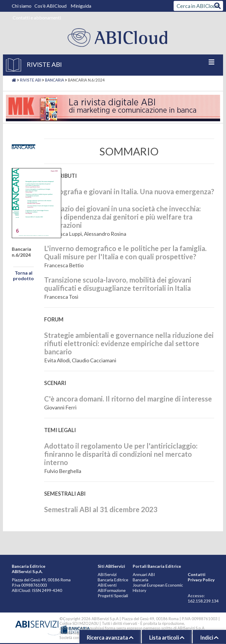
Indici (209, 638)
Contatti (197, 574)
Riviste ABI (31, 80)
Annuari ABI (144, 574)
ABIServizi (107, 574)
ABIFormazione (112, 590)
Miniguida (81, 6)
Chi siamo (22, 6)
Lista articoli (167, 638)
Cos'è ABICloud (51, 6)
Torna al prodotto (23, 275)
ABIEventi (107, 585)
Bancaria (55, 80)
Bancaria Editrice (113, 580)
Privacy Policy (201, 580)
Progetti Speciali (113, 596)
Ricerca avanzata (110, 638)
